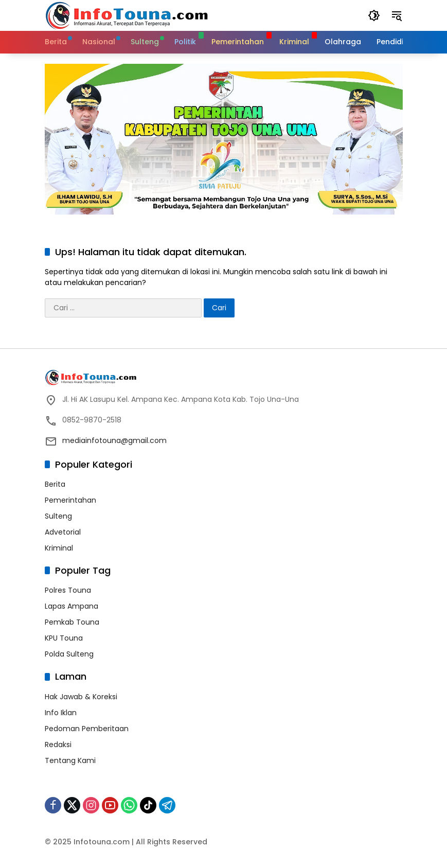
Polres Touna (68, 590)
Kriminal (59, 548)
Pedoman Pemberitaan (87, 729)
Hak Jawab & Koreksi (81, 697)
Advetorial (63, 532)
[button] (374, 15)
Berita (55, 484)
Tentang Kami (70, 760)
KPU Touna (64, 638)
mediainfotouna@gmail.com (114, 440)
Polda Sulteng (69, 654)
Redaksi (58, 745)
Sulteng (58, 516)
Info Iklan (61, 713)
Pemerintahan (70, 500)
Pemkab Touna (72, 622)
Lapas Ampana (71, 606)
